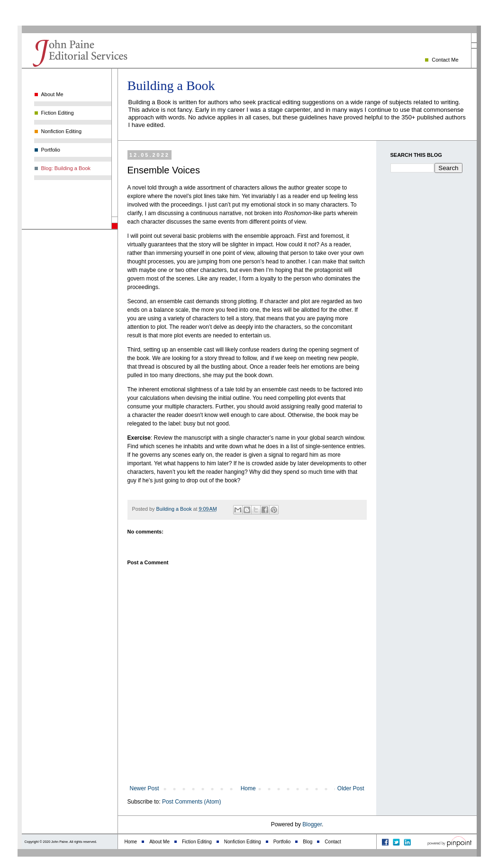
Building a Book (171, 86)
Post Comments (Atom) (192, 802)
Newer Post (145, 788)
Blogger (312, 824)
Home (248, 788)
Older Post (351, 788)
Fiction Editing (58, 113)
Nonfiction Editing (62, 131)
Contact (333, 842)
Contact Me (445, 60)
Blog (308, 842)
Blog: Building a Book (66, 168)
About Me (52, 94)
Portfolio (51, 150)
